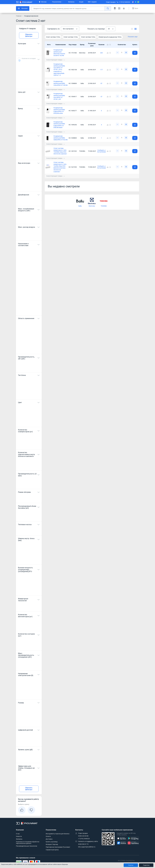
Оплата (48, 836)
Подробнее (146, 865)
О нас (18, 834)
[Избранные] (124, 8)
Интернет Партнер (52, 844)
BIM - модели (92, 2)
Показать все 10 (29, 395)
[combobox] (70, 29)
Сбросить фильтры (29, 35)
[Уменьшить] (117, 52)
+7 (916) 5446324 (124, 2)
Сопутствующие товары (55, 60)
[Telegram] (136, 2)
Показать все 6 (29, 85)
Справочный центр (52, 850)
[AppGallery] (133, 843)
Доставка (49, 839)
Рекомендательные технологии (27, 846)
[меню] (23, 8)
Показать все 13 (29, 350)
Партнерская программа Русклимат (58, 847)
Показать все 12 (29, 723)
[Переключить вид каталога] (132, 29)
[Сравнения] (119, 8)
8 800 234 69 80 (83, 836)
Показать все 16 (29, 423)
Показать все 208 (29, 156)
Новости (19, 836)
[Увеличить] (126, 52)
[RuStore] (122, 843)
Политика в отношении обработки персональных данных (28, 843)
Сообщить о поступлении (101, 151)
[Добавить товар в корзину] (135, 53)
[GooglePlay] (133, 838)
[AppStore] (122, 838)
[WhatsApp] (138, 2)
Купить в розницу (52, 842)
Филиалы (71, 2)
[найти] (108, 8)
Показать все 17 (29, 129)
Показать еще (133, 37)
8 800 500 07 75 (83, 844)
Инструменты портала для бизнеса (58, 834)
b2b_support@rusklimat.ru (87, 847)
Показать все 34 (29, 187)
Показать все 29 (29, 591)
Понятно (131, 865)
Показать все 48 (29, 311)
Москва (43, 2)
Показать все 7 (29, 560)
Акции (81, 2)
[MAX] (133, 2)
